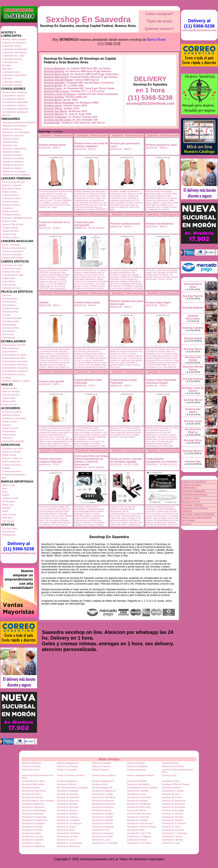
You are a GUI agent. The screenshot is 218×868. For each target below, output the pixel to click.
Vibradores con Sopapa (14, 171)
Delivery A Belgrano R (68, 763)
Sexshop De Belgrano (68, 791)
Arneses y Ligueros (12, 185)
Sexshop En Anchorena (104, 804)
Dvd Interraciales (11, 321)
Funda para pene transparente (84, 224)
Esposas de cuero (11, 272)
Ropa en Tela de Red (13, 224)
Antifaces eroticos (11, 415)
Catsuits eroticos (10, 195)
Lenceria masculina (12, 254)
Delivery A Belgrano (32, 763)
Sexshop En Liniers (31, 843)
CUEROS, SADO (190, 498)
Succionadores (10, 351)
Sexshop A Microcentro (33, 784)
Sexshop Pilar (52, 123)
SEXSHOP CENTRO (192, 505)
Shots (5, 511)
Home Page (44, 131)
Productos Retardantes (14, 475)
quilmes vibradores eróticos (141, 775)
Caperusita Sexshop (137, 840)
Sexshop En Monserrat (68, 846)
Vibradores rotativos (12, 168)
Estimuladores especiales (15, 361)
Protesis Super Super (158, 303)
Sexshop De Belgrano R (104, 791)
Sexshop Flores (53, 88)
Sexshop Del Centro (172, 797)
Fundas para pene (11, 465)
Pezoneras (8, 438)
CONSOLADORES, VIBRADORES (192, 487)
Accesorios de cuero (12, 265)
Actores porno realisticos (14, 92)
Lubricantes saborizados (14, 75)
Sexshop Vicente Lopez (57, 120)
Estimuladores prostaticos (15, 371)
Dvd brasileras (9, 302)
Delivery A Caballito (102, 763)
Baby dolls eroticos (12, 188)
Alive (5, 488)
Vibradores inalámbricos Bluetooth (19, 122)
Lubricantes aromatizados (15, 49)
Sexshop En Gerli (101, 830)
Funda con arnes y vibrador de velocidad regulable (126, 460)
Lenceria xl (8, 208)
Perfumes (7, 78)
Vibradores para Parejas (14, 126)
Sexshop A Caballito (137, 781)
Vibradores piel (10, 145)
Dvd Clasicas (9, 331)
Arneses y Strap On (12, 458)
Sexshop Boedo (53, 86)
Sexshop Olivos (53, 108)
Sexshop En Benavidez (174, 807)
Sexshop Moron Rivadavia (59, 103)
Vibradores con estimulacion (16, 132)
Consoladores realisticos (14, 105)
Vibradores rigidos (11, 152)
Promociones (9, 535)
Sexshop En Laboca (172, 836)
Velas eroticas (9, 435)
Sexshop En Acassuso (68, 801)
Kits (4, 478)
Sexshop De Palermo (32, 797)
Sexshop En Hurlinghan (69, 833)
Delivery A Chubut (136, 763)
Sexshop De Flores (31, 794)
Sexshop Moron (53, 100)
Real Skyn (7, 69)
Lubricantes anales (12, 46)
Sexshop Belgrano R (102, 788)
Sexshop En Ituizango (103, 833)
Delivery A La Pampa (67, 766)
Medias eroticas (10, 211)
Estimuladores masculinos (15, 368)
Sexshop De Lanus (136, 794)
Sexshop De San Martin (104, 797)
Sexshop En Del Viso (102, 823)
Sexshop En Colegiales (33, 823)
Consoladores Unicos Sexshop (142, 788)
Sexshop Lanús (53, 106)
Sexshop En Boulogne (173, 810)
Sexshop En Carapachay (34, 817)
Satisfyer (7, 508)
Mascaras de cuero (12, 288)
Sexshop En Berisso (67, 810)
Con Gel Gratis (10, 528)
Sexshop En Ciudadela (68, 820)
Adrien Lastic (9, 485)
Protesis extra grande (52, 381)
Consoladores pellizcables (15, 102)
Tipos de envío (159, 21)
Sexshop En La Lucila (33, 836)
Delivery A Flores (171, 763)
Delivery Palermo (100, 770)
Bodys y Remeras (11, 245)
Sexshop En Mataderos (33, 846)
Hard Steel (8, 518)
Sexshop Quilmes (54, 97)
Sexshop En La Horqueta (175, 833)
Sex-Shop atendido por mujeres (72, 788)
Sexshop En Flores (172, 827)
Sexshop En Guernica (173, 830)
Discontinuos (9, 532)
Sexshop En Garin (66, 830)
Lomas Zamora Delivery (104, 775)
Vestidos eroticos (11, 237)
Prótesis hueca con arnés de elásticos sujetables (91, 145)
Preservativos (9, 431)
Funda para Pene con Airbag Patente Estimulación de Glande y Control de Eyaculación (91, 460)
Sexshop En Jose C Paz (139, 833)
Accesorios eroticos (12, 412)
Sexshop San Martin (55, 111)
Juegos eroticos (10, 428)
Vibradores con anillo (13, 448)
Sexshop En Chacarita (138, 817)
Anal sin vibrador (11, 395)
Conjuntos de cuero (12, 268)
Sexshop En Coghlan (137, 820)
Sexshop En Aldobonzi (33, 804)
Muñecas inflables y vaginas (16, 381)
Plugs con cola (10, 404)
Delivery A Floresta (31, 766)
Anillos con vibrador (12, 129)
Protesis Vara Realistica (160, 224)
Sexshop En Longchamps (69, 843)
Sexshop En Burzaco (67, 814)
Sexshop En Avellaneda (139, 804)
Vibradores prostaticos (13, 158)
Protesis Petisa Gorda (87, 303)
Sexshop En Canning (173, 814)
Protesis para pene (12, 471)
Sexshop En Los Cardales (105, 843)
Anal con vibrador (11, 391)
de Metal (7, 378)
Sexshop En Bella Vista (138, 807)
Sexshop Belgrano (54, 68)
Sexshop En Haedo (31, 833)
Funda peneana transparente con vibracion (161, 460)
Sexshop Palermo (54, 71)
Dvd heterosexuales (12, 318)
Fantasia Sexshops (136, 770)
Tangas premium (10, 231)
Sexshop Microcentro (56, 77)
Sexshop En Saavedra (88, 19)
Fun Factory (8, 521)
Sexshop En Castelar (102, 817)
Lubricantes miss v (11, 72)
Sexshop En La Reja (102, 836)
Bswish (6, 495)
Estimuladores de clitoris (14, 355)
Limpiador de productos (14, 43)
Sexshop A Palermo (66, 784)
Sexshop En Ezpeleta (103, 827)
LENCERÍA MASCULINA (195, 495)
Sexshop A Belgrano (67, 781)
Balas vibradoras (11, 348)
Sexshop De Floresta (67, 794)
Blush (5, 492)
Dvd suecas (8, 334)
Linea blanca (9, 281)
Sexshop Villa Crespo (56, 91)
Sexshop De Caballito (138, 791)
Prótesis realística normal (125, 224)
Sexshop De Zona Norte (139, 797)
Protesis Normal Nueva (52, 145)
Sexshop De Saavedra (68, 797)
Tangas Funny (9, 234)
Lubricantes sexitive (12, 82)
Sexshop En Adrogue (137, 801)
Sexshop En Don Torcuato (140, 823)
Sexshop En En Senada (174, 823)
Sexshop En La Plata (67, 836)
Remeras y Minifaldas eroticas (17, 218)
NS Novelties (9, 501)
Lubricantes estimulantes (15, 52)
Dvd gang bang (10, 312)
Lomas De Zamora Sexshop (71, 775)
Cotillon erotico (10, 422)
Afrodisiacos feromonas (14, 418)
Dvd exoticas (9, 305)
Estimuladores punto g (13, 374)
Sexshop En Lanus (101, 840)
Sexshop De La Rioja (102, 794)
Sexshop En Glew (136, 830)
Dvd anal (7, 295)
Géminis (44, 303)
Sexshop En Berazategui (34, 810)
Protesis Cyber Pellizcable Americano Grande (161, 381)
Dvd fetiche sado (11, 308)
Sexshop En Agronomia (174, 801)
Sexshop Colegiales (55, 117)
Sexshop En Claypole (103, 820)
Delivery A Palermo (101, 766)
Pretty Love (8, 505)
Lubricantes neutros (12, 59)
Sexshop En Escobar (32, 827)
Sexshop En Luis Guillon (139, 843)
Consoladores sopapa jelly (15, 109)
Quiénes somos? (159, 29)
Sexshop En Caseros (67, 817)
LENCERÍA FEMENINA (194, 491)
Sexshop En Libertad (172, 840)
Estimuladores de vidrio (14, 358)
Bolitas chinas (9, 455)
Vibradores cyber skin (13, 135)
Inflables (6, 468)
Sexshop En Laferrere (33, 840)
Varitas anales (9, 401)
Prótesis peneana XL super (161, 145)
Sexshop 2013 (169, 775)
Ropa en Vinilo (9, 221)
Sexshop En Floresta (32, 830)
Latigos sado (9, 278)
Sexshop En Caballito (103, 814)
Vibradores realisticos (13, 162)
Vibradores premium (12, 155)
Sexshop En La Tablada (139, 836)
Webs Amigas (109, 759)
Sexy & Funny (9, 514)
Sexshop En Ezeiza (66, 827)
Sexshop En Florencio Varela (141, 827)
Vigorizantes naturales (13, 441)
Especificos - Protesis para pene (57, 135)
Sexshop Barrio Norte (56, 74)
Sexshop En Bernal (101, 810)
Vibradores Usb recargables (16, 175)
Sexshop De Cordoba (173, 791)
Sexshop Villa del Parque (58, 80)
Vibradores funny (11, 139)
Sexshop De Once (171, 794)
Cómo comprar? (159, 14)
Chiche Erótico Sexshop (139, 814)
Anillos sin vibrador (12, 452)
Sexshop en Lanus (66, 840)
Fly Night (7, 65)
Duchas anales (10, 388)
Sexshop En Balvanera (173, 804)
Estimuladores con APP (14, 345)
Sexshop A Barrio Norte (33, 781)
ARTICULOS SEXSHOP (194, 482)
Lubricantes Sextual (12, 85)
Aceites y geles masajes (14, 39)
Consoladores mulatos (13, 99)
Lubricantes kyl (10, 62)
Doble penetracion (11, 462)
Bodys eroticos (10, 192)
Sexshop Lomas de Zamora (60, 94)
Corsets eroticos (10, 202)
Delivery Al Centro (31, 770)
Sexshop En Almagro (67, 804)
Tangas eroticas (10, 228)
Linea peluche (9, 285)
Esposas (7, 425)
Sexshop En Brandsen (33, 814)
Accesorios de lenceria (14, 182)
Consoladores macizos (14, 96)
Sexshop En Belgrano (103, 807)
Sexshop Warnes (53, 114)
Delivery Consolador (67, 770)
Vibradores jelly (10, 142)
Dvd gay (6, 315)
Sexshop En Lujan (171, 843)
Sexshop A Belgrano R (103, 781)
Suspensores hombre (13, 258)
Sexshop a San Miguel (138, 784)
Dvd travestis (9, 338)
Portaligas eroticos (11, 215)
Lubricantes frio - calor (13, 56)
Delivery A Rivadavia (137, 766)
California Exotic (10, 498)
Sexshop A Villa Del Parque (176, 784)
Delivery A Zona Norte (173, 766)
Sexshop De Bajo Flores (34, 791)
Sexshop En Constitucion (69, 823)
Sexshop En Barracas (68, 807)
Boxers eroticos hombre (14, 248)
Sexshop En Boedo (136, 810)
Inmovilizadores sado (13, 275)
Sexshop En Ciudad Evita (34, 820)
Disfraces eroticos (11, 205)
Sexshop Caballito (54, 83)
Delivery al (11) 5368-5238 (19, 546)
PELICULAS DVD (191, 502)
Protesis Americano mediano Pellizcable (51, 460)
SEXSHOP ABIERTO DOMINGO (198, 514)
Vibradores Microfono (13, 165)
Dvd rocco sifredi (11, 328)
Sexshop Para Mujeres (193, 431)
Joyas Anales (9, 398)
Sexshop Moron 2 (193, 451)
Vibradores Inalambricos (14, 149)
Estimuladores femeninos (15, 365)
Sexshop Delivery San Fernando (38, 801)
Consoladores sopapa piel (15, 112)
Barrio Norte (156, 40)
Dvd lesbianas (9, 325)
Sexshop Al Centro (31, 788)
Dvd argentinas (10, 299)
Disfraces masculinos (13, 251)
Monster (6, 115)
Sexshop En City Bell (173, 817)
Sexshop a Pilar (100, 784)
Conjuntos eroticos (11, 198)
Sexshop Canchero (172, 788)
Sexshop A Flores (171, 781)
